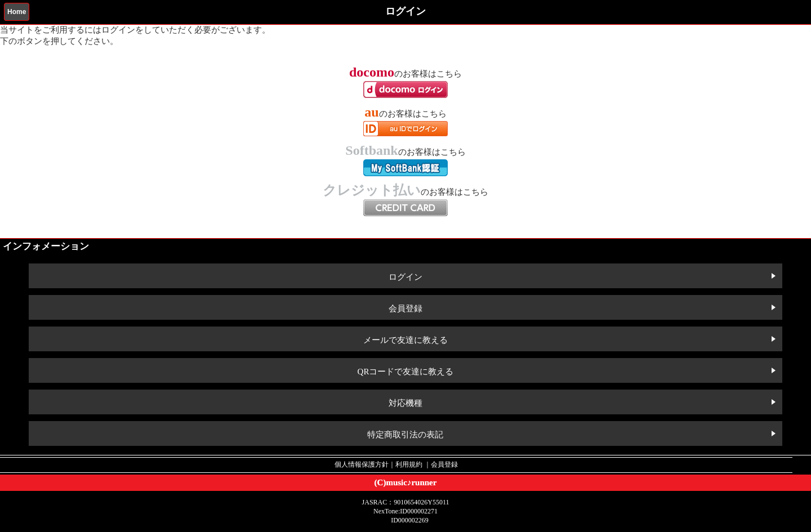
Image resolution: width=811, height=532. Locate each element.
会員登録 (405, 309)
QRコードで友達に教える (406, 372)
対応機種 (405, 403)
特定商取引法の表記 (405, 435)
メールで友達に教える (405, 340)
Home (17, 12)
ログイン (405, 277)
